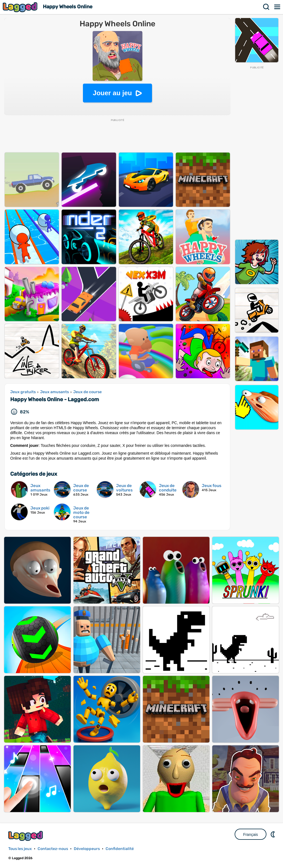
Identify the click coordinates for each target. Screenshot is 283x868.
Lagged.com (26, 836)
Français (251, 834)
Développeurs (87, 849)
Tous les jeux (20, 849)
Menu (277, 7)
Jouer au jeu (112, 93)
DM (273, 834)
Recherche (266, 7)
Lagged (21, 7)
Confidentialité (120, 849)
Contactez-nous (53, 849)
